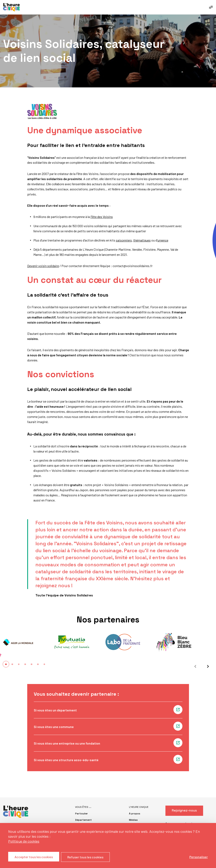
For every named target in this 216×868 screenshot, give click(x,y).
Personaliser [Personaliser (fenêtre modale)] (199, 857)
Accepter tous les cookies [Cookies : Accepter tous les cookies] (34, 857)
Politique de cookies (24, 841)
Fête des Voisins (102, 217)
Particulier (81, 814)
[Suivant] (207, 667)
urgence (163, 240)
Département (83, 820)
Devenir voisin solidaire (43, 266)
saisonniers (124, 240)
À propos (135, 814)
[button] (6, 664)
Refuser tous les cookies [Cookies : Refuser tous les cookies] (86, 857)
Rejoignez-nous (184, 810)
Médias (133, 820)
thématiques (142, 240)
